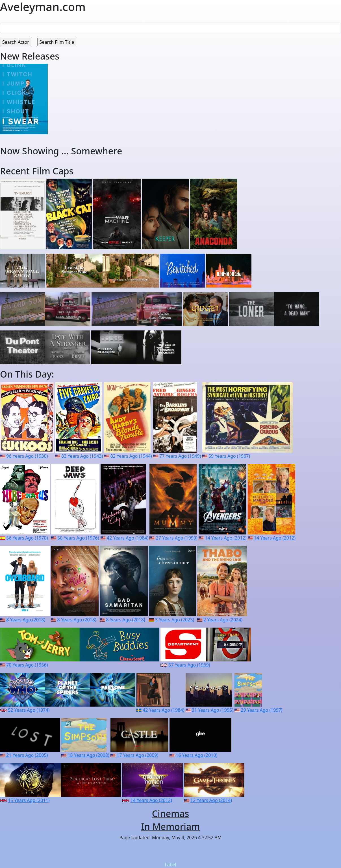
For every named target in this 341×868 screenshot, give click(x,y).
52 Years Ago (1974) (29, 710)
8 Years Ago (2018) (26, 620)
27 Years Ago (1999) (177, 538)
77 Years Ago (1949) (180, 456)
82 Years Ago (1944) (131, 456)
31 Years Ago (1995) (213, 710)
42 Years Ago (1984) (128, 538)
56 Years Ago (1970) (27, 538)
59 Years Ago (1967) (229, 456)
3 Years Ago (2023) (175, 620)
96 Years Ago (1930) (27, 456)
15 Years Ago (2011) (29, 800)
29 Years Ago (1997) (261, 710)
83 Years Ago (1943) (82, 456)
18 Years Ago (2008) (88, 755)
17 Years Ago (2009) (137, 755)
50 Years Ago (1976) (78, 538)
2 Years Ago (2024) (223, 620)
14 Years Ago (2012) (226, 538)
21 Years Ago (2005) (27, 755)
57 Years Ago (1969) (189, 665)
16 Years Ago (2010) (196, 755)
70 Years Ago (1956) (27, 665)
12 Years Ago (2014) (211, 800)
